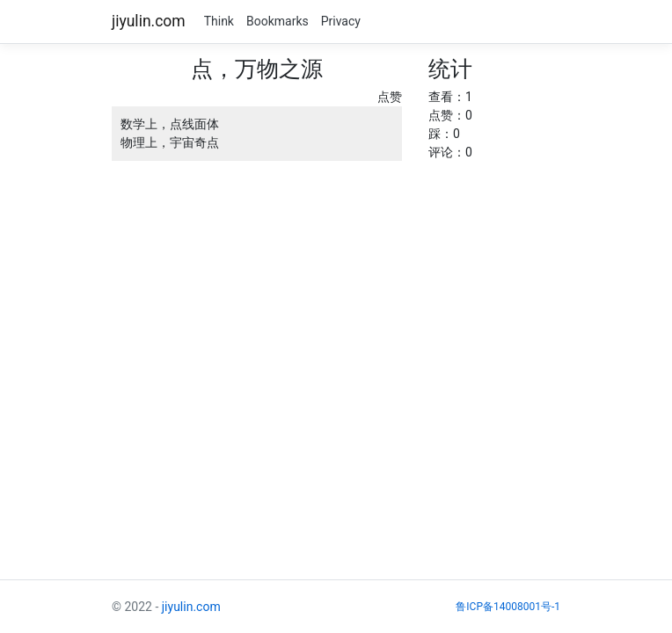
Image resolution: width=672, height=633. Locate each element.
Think (219, 21)
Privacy (341, 21)
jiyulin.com (149, 21)
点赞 (390, 97)
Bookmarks (278, 21)
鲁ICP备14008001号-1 (508, 607)
